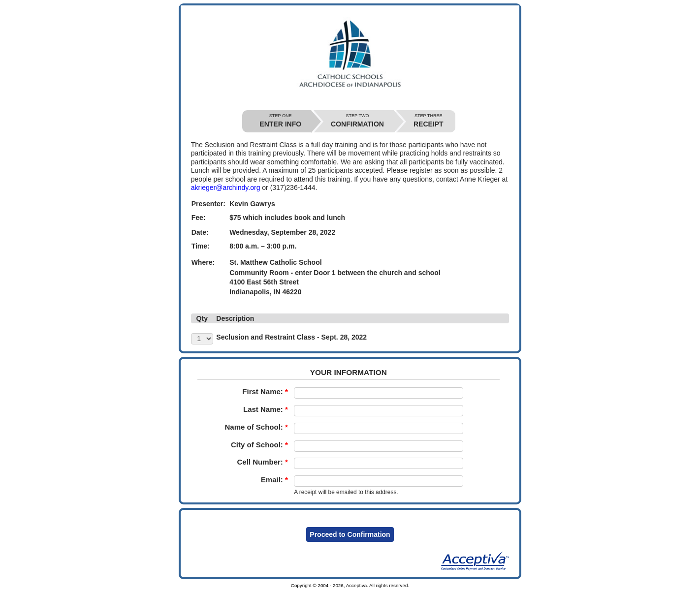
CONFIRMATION (357, 121)
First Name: (265, 391)
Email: (274, 480)
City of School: (259, 445)
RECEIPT (429, 121)
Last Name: (266, 409)
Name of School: (256, 427)
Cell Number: (262, 462)
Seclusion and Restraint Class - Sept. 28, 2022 (291, 337)
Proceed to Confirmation (350, 534)
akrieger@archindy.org (226, 187)
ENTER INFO (280, 121)
